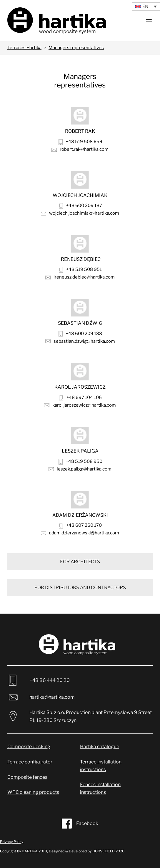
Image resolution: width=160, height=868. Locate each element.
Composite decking (29, 747)
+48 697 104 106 (80, 398)
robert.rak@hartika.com (80, 149)
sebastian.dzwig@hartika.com (80, 341)
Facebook (80, 824)
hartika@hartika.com (41, 697)
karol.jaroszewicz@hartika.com (80, 405)
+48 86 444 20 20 (39, 680)
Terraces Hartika (24, 48)
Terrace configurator (30, 762)
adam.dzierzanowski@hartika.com (80, 533)
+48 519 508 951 (80, 270)
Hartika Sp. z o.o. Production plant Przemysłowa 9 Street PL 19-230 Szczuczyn (81, 717)
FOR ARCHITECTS (80, 562)
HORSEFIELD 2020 (108, 851)
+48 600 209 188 (80, 334)
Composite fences (27, 777)
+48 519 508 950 (80, 462)
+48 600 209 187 (80, 206)
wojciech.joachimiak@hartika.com (80, 213)
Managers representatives (76, 48)
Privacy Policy (12, 842)
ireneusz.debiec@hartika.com (80, 277)
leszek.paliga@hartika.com (80, 469)
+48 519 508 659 (80, 142)
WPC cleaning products (33, 792)
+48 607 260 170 (80, 525)
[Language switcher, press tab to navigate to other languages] (146, 6)
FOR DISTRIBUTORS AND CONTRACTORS (80, 588)
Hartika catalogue (100, 747)
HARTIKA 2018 (34, 851)
